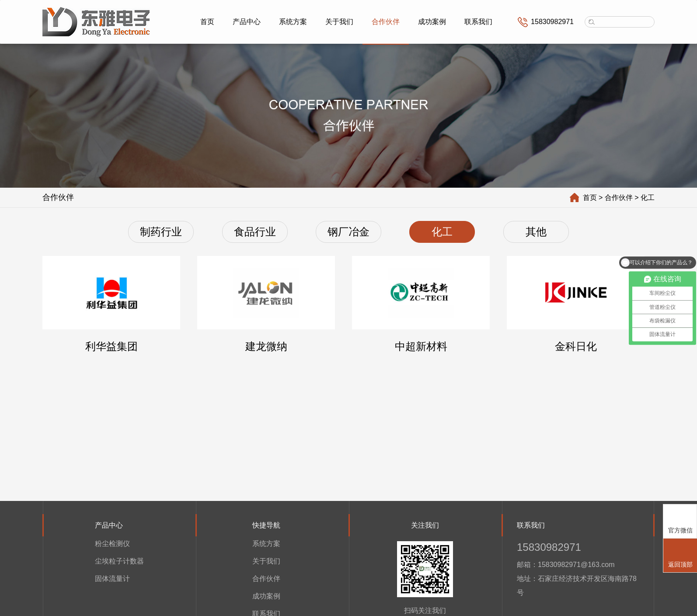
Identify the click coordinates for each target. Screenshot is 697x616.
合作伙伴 (386, 22)
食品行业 (255, 232)
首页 (207, 22)
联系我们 (478, 22)
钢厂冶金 (348, 232)
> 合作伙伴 (620, 198)
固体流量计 (112, 578)
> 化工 (648, 198)
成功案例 (432, 22)
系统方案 (293, 22)
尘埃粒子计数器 (119, 561)
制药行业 (161, 232)
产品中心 (247, 22)
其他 (536, 232)
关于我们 (339, 22)
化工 (442, 232)
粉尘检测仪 (112, 543)
